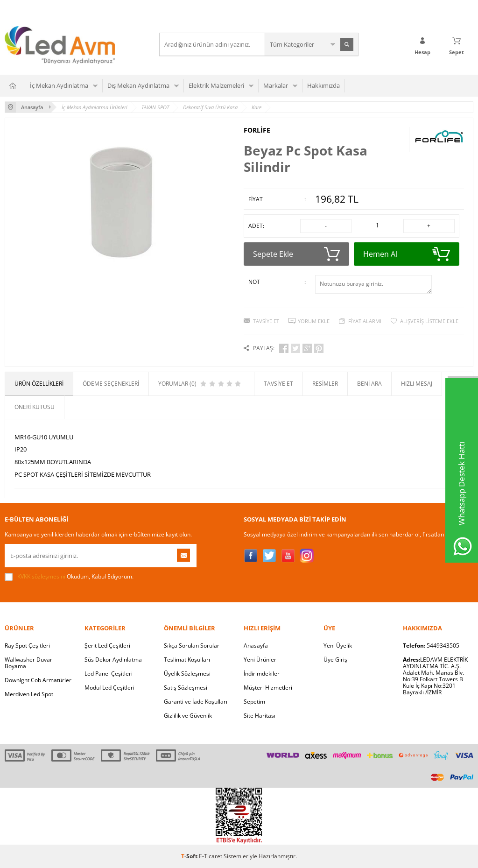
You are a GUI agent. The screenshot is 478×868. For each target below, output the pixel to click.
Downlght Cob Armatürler (38, 680)
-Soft (190, 856)
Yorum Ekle (314, 321)
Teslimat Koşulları (187, 660)
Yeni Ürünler (260, 660)
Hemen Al (407, 254)
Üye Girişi (336, 660)
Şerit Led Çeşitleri (107, 646)
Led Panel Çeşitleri (109, 674)
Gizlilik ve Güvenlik (188, 716)
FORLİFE (257, 130)
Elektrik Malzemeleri (216, 85)
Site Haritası (260, 716)
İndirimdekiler (262, 674)
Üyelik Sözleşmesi (187, 674)
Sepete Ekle (296, 254)
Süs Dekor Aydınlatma (113, 660)
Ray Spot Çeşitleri (27, 646)
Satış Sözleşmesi (186, 688)
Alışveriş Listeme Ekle (429, 321)
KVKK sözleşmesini (41, 576)
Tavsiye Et (266, 321)
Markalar (276, 85)
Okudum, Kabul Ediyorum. (69, 577)
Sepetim (254, 702)
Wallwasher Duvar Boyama (28, 663)
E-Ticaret (211, 856)
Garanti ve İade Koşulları (196, 702)
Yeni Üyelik (338, 646)
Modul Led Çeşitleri (109, 688)
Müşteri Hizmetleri (268, 688)
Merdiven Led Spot (29, 694)
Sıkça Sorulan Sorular (192, 646)
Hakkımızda (323, 85)
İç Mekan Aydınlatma (59, 85)
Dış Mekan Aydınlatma (138, 85)
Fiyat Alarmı (365, 321)
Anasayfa (256, 646)
